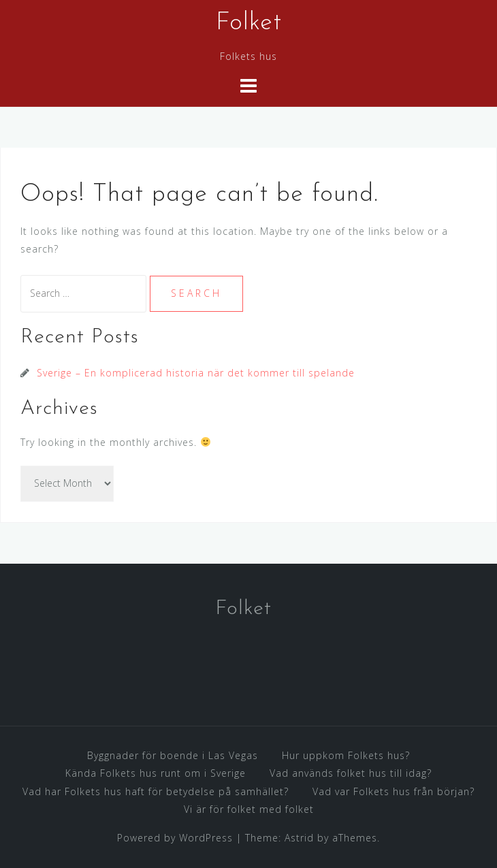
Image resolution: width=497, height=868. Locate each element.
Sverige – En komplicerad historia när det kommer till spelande (196, 373)
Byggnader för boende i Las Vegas (173, 755)
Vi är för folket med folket (249, 809)
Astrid (299, 838)
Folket (249, 23)
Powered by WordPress (175, 838)
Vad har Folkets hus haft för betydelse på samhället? (156, 791)
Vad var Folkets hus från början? (394, 791)
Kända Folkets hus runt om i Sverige (156, 773)
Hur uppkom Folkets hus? (346, 755)
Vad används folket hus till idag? (351, 773)
